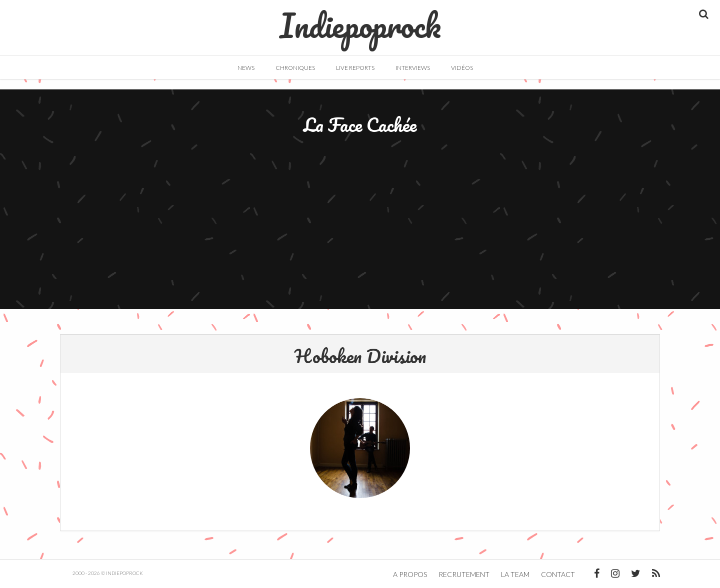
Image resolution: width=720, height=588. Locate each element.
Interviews (413, 68)
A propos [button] (410, 574)
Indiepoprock (360, 20)
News (246, 68)
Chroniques (295, 68)
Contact (558, 574)
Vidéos (462, 68)
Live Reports (355, 68)
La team (515, 574)
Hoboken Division (360, 356)
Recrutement (464, 574)
